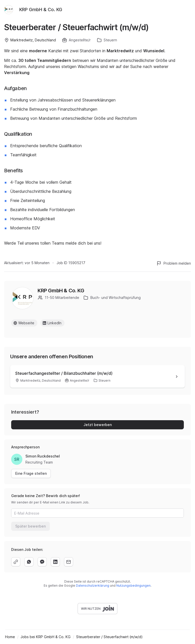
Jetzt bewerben (98, 425)
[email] (69, 562)
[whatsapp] (29, 562)
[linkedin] (55, 562)
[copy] (16, 562)
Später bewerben (30, 526)
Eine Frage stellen (31, 473)
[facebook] (42, 562)
